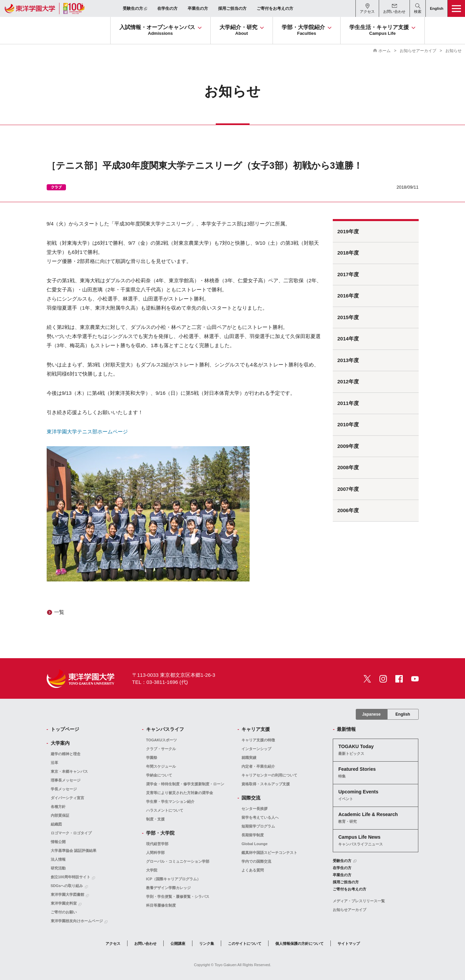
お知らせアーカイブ (418, 51)
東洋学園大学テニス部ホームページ (87, 432)
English (403, 714)
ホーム (385, 51)
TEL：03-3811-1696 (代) (160, 682)
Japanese (371, 714)
